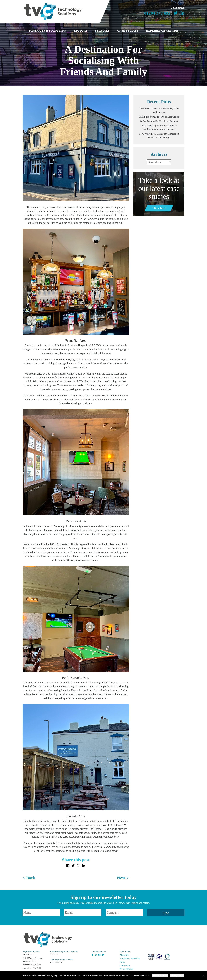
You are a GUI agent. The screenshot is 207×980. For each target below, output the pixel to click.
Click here (159, 208)
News (122, 962)
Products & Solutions (47, 31)
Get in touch (177, 8)
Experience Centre (162, 31)
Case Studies (128, 31)
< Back (29, 878)
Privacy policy (177, 975)
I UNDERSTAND (160, 975)
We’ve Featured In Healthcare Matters (159, 121)
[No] (203, 976)
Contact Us (125, 965)
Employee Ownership (130, 958)
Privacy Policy (126, 969)
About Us (124, 955)
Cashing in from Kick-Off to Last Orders (159, 117)
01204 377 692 (157, 13)
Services (102, 31)
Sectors (80, 31)
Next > (123, 878)
